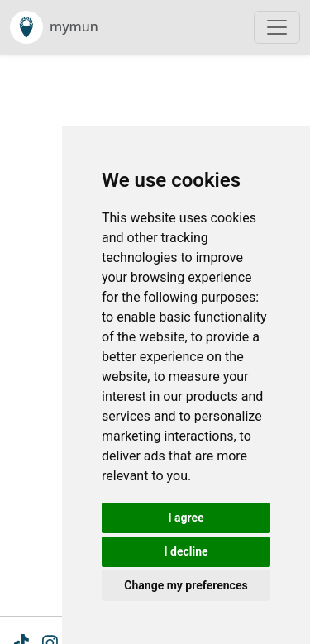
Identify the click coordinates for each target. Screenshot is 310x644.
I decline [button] (186, 551)
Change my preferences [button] (186, 585)
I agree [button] (186, 518)
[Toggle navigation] (277, 27)
